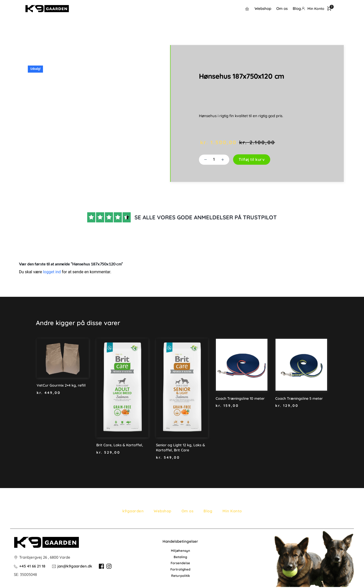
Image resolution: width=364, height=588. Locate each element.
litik (187, 575)
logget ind (52, 272)
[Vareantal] (214, 160)
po (182, 575)
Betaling (180, 557)
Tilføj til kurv (252, 160)
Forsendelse (180, 563)
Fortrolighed (180, 569)
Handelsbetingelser (180, 541)
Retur (176, 575)
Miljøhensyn (180, 551)
